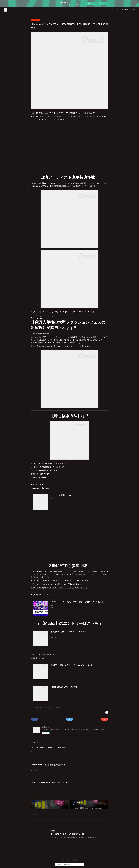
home (106, 10)
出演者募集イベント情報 (129, 10)
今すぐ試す (91, 3)
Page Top (69, 852)
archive (118, 10)
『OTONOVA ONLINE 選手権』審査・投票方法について (48, 765)
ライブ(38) (33, 707)
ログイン (103, 3)
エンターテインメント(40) (50, 707)
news (111, 10)
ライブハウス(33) (40, 707)
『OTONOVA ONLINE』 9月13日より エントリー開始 (48, 747)
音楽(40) (58, 707)
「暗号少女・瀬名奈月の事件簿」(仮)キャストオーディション (50, 782)
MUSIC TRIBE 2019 (58, 186)
